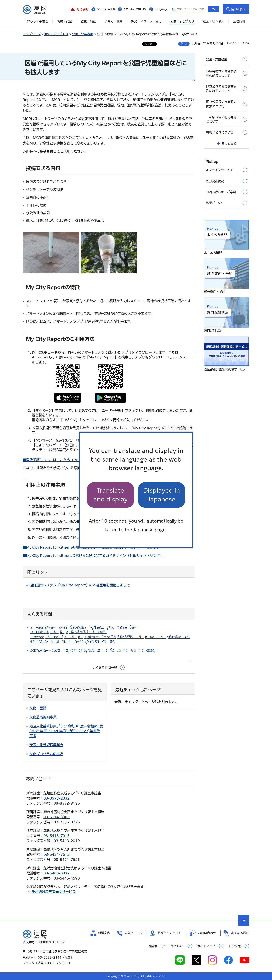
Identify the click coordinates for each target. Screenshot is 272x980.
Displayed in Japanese (162, 495)
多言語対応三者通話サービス (54, 892)
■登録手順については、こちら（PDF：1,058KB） (62, 460)
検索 (214, 9)
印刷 (185, 44)
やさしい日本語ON (135, 9)
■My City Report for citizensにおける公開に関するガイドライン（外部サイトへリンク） (93, 556)
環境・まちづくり (56, 34)
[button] (79, 9)
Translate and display (110, 495)
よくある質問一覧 (105, 668)
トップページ (32, 34)
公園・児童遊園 (83, 34)
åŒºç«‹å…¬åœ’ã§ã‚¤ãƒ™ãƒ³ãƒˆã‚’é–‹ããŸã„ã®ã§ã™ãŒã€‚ (93, 650)
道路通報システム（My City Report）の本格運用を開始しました (80, 585)
